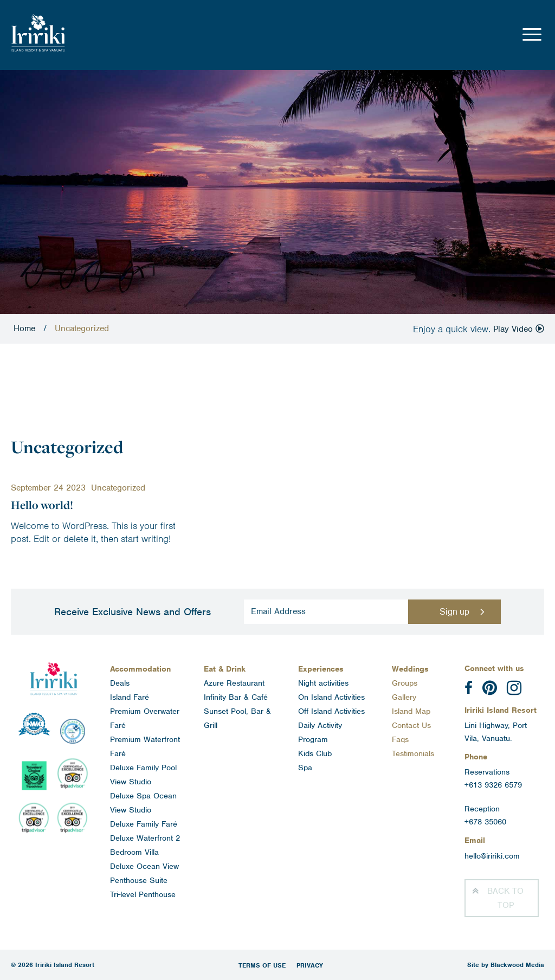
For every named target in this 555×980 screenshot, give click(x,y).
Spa (305, 768)
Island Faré (130, 697)
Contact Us (411, 725)
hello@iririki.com (492, 856)
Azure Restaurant (234, 683)
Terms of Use (262, 965)
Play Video (519, 329)
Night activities (323, 683)
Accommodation (140, 669)
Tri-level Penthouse (143, 894)
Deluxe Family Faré (144, 824)
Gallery (404, 697)
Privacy (310, 965)
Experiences (321, 669)
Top (505, 898)
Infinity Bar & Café (236, 697)
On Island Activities (331, 697)
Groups (405, 683)
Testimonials (413, 753)
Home (24, 328)
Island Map (411, 711)
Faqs (400, 739)
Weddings (410, 669)
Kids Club (315, 753)
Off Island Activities (331, 711)
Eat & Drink (225, 669)
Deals (120, 683)
